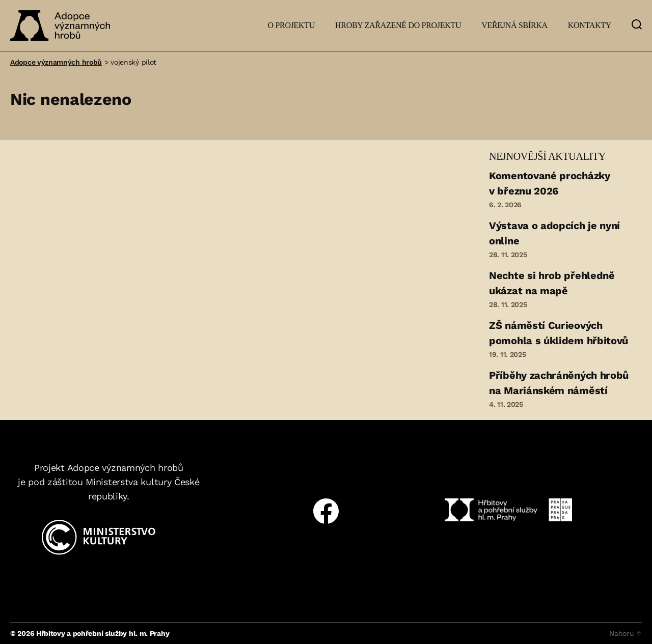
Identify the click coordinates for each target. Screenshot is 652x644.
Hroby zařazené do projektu (398, 25)
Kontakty (590, 25)
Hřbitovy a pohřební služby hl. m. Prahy (103, 633)
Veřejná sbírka (514, 25)
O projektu (291, 25)
